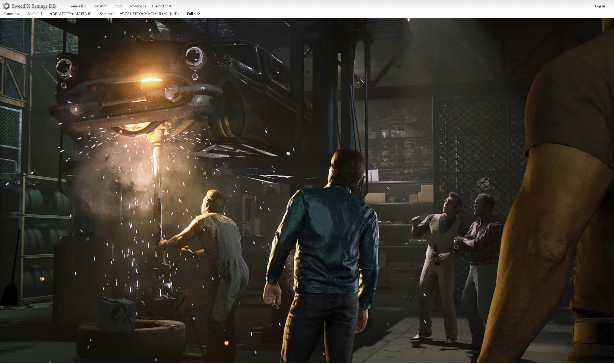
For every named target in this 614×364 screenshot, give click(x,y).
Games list (78, 6)
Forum (118, 6)
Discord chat (161, 6)
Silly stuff (99, 6)
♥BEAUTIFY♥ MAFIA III (71, 14)
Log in (600, 6)
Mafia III (35, 14)
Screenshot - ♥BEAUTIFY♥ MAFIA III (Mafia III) (139, 14)
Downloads (137, 6)
